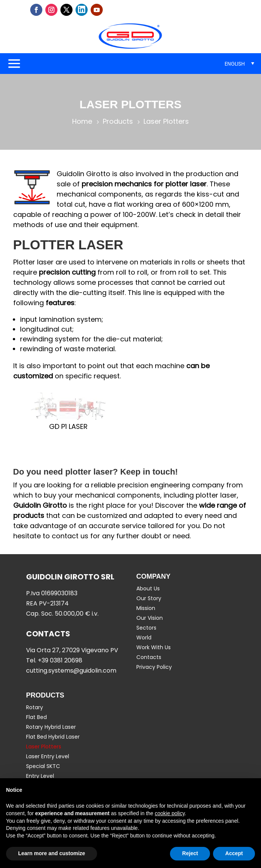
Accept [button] (234, 853)
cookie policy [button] (170, 813)
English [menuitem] (235, 64)
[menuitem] (239, 64)
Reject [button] (190, 853)
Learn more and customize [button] (52, 853)
